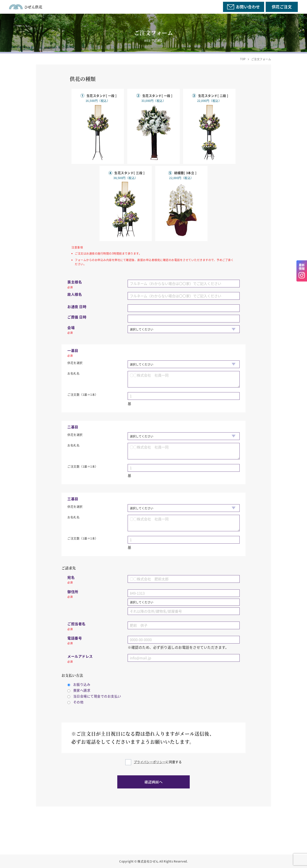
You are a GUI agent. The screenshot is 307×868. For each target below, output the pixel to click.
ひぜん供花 (26, 7)
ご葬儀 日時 (77, 317)
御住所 (73, 594)
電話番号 (75, 640)
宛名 (71, 579)
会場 (71, 330)
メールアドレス (80, 658)
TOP (243, 59)
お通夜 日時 (77, 307)
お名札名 (73, 373)
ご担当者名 (76, 626)
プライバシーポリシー (150, 762)
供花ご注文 (282, 7)
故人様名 (75, 294)
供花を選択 (75, 363)
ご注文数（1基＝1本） (83, 394)
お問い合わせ (243, 7)
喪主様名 (75, 284)
